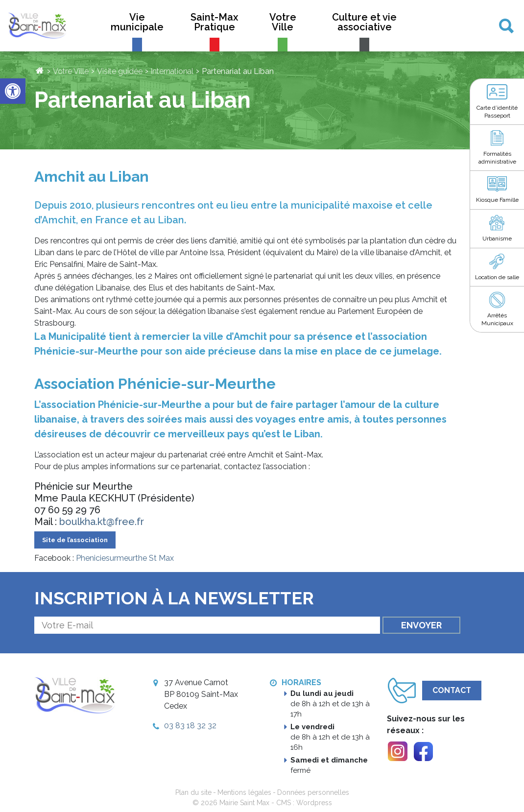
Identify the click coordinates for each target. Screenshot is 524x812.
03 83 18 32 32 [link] (190, 726)
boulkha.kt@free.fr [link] (102, 522)
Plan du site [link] (193, 792)
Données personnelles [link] (313, 792)
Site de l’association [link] (75, 540)
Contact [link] (452, 690)
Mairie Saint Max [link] (244, 803)
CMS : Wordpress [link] (304, 803)
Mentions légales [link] (244, 792)
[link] (13, 91)
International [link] (172, 71)
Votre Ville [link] (71, 71)
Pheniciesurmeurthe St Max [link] (125, 558)
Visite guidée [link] (120, 71)
